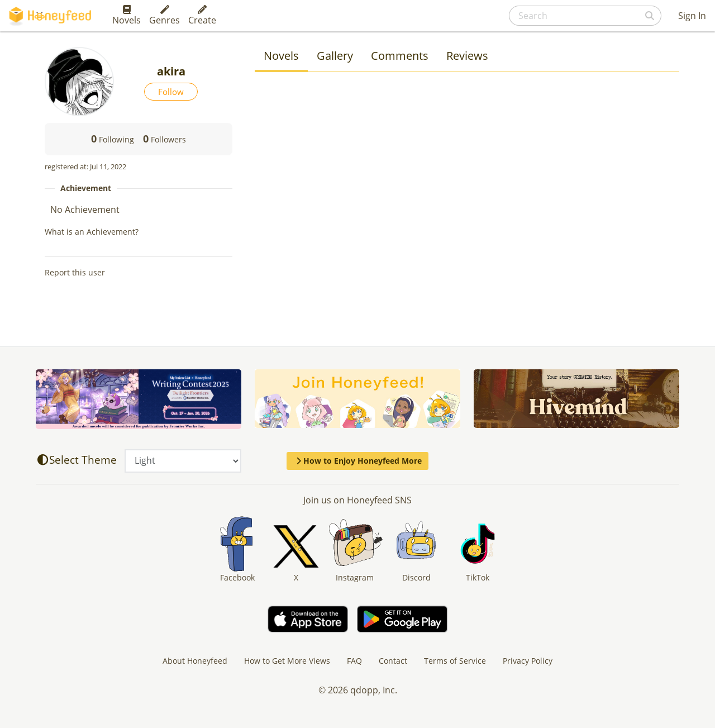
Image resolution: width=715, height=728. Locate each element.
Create (202, 16)
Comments (400, 56)
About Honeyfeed (195, 661)
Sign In (692, 16)
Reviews (467, 56)
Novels (127, 16)
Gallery (335, 56)
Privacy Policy (528, 661)
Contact (393, 661)
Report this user (75, 272)
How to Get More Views (287, 661)
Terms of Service (455, 661)
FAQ (354, 661)
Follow (171, 92)
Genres (165, 16)
